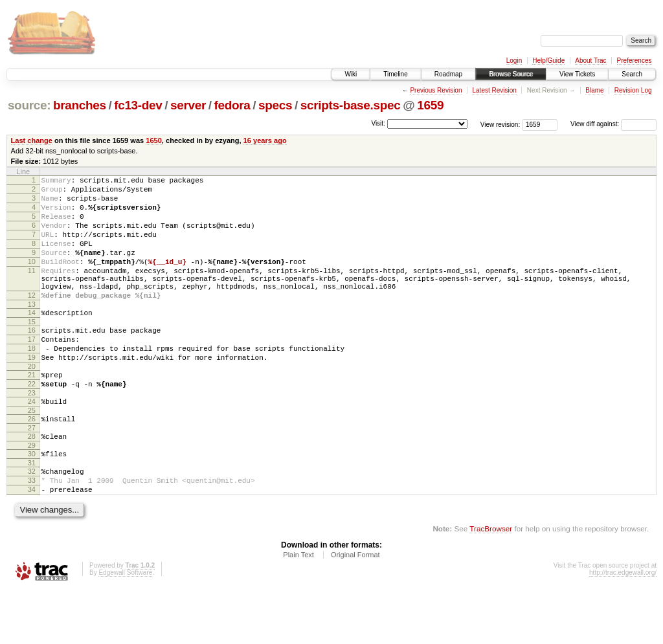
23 (32, 434)
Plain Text (298, 609)
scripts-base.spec (351, 105)
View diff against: (613, 124)
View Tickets (577, 74)
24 (32, 442)
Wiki (351, 74)
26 (32, 461)
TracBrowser (491, 583)
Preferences (635, 61)
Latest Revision (494, 90)
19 (32, 392)
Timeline (395, 74)
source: (29, 105)
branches (80, 105)
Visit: (378, 123)
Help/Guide (548, 61)
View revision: (500, 124)
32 (32, 520)
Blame (594, 90)
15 (32, 351)
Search (632, 74)
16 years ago (265, 140)
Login (514, 61)
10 (32, 279)
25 (32, 453)
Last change (32, 140)
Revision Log (633, 90)
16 (32, 359)
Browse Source (511, 74)
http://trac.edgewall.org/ (623, 627)
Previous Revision (436, 90)
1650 (154, 140)
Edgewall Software (125, 627)
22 (32, 423)
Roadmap (448, 74)
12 (32, 320)
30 (32, 500)
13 (32, 331)
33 (32, 531)
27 (32, 472)
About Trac (590, 61)
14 (32, 340)
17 (32, 370)
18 (32, 381)
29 (32, 492)
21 (32, 412)
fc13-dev (138, 105)
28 (32, 481)
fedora (232, 105)
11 (32, 290)
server (188, 105)
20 (32, 403)
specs (275, 105)
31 (32, 511)
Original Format (355, 609)
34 (32, 542)
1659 (430, 105)
